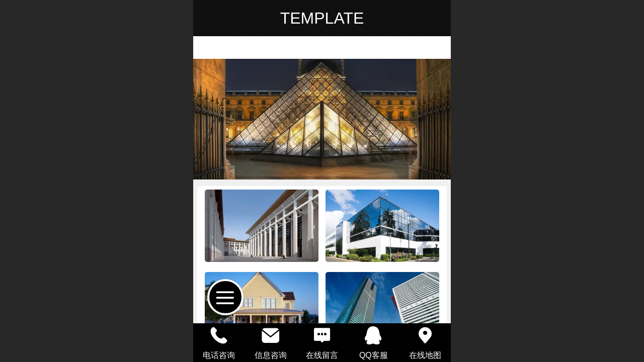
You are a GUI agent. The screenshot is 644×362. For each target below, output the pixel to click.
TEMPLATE (322, 18)
